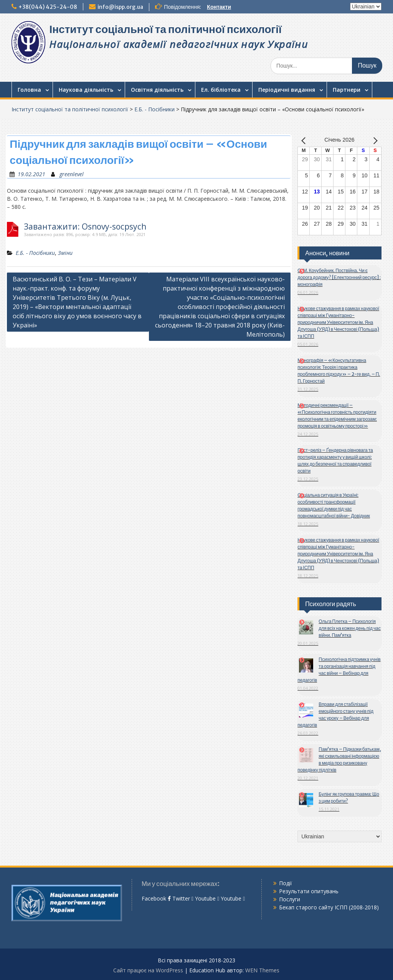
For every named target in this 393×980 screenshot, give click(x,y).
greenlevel (72, 174)
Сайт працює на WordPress (148, 970)
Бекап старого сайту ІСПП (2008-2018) (329, 907)
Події (286, 883)
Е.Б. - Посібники (154, 109)
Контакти (219, 7)
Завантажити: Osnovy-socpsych (85, 227)
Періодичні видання (287, 90)
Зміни (65, 253)
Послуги (290, 899)
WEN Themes (262, 970)
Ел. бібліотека (221, 90)
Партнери (347, 90)
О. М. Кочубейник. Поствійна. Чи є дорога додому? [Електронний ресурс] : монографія (339, 277)
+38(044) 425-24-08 (48, 7)
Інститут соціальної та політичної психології (165, 29)
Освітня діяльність (157, 90)
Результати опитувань (309, 891)
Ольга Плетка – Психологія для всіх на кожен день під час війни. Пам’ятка (350, 628)
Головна (29, 90)
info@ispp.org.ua (120, 7)
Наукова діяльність (86, 90)
